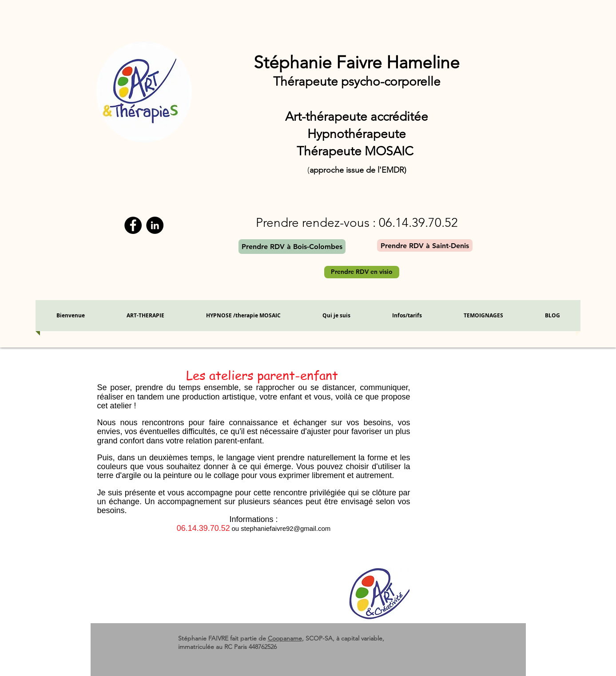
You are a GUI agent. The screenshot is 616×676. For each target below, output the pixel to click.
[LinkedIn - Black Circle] (155, 225)
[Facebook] (133, 225)
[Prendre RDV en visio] (362, 272)
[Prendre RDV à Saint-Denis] (425, 245)
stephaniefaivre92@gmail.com (286, 528)
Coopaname (285, 638)
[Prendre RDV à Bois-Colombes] (292, 247)
